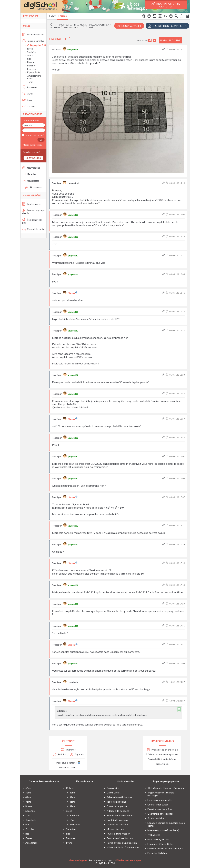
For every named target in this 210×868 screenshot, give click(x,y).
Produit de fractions (117, 820)
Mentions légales (78, 860)
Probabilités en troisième (162, 750)
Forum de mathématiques (72, 25)
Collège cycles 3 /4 (99, 25)
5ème (28, 793)
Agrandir (77, 754)
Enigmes (31, 62)
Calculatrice (113, 788)
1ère (28, 815)
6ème (28, 788)
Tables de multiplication (119, 797)
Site (29, 59)
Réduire (59, 754)
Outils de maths (125, 781)
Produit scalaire (156, 818)
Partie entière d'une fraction (122, 843)
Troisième (55, 27)
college (70, 788)
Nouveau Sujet (129, 26)
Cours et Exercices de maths (44, 781)
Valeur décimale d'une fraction (123, 847)
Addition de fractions (118, 811)
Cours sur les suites (158, 805)
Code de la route (33, 229)
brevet (29, 806)
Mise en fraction (115, 829)
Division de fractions (118, 824)
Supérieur (32, 52)
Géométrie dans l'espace (161, 814)
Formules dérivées (157, 853)
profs (69, 843)
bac (27, 824)
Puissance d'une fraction (120, 838)
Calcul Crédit (114, 793)
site (68, 834)
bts (27, 834)
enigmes (71, 838)
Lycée (30, 49)
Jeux (27, 100)
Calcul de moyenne (117, 806)
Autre (30, 55)
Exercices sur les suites (160, 809)
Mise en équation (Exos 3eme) (163, 830)
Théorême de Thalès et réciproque (166, 788)
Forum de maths (33, 41)
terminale (31, 820)
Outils (28, 94)
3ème (28, 802)
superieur (71, 829)
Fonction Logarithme (158, 839)
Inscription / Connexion (167, 26)
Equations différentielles (161, 844)
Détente (31, 66)
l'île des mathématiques (129, 860)
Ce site (28, 106)
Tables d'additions (116, 802)
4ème (28, 797)
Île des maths (32, 204)
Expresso (32, 69)
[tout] (89, 27)
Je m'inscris (33, 158)
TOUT (30, 82)
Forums (62, 16)
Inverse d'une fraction (118, 834)
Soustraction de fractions (120, 815)
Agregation (31, 843)
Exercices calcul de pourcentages (165, 848)
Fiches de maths (33, 34)
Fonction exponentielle (160, 800)
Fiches (53, 16)
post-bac (30, 829)
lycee (69, 811)
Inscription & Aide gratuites (166, 5)
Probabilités (71, 27)
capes (29, 838)
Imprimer (68, 750)
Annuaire (29, 87)
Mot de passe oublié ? (32, 145)
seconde (30, 811)
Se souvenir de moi (34, 135)
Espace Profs (34, 72)
